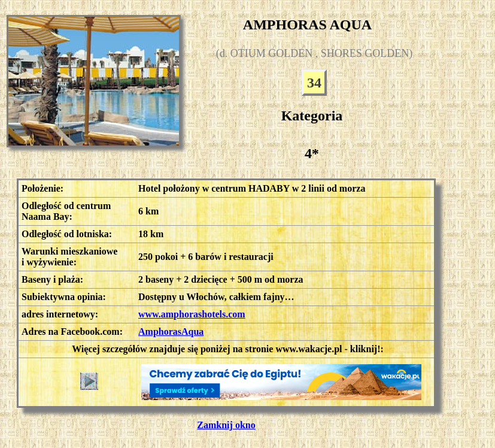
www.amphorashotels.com (192, 314)
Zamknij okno (226, 425)
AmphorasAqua (171, 332)
